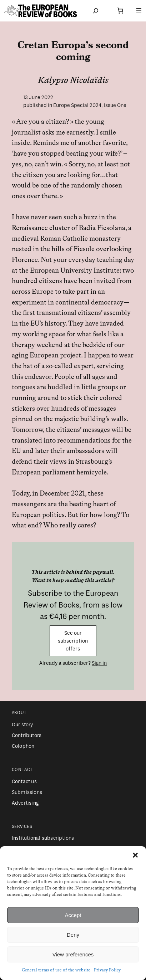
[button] (135, 855)
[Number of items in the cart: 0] (120, 11)
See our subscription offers (73, 641)
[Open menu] (139, 11)
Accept (73, 915)
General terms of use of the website (56, 970)
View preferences (73, 954)
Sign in (99, 663)
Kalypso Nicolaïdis (73, 81)
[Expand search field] (96, 11)
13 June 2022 (38, 97)
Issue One (115, 105)
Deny (73, 935)
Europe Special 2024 (77, 105)
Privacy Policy (107, 970)
